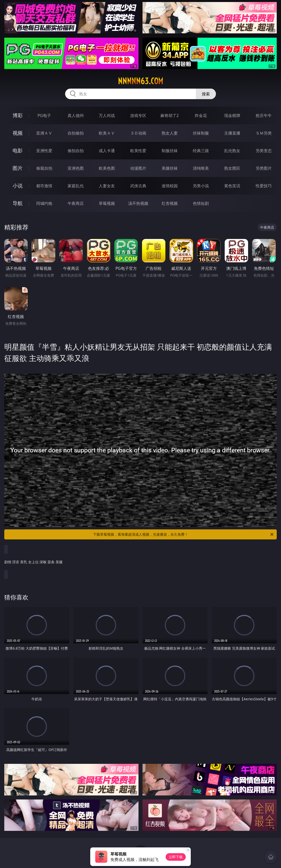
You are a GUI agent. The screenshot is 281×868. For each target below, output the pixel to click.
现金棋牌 (232, 115)
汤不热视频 (138, 203)
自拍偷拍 (76, 133)
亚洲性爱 (44, 151)
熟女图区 (232, 168)
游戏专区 (138, 115)
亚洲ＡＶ (44, 133)
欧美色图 (107, 168)
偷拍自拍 (76, 151)
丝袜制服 (201, 133)
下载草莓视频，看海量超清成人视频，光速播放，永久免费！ (184, 534)
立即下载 (176, 857)
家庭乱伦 (76, 186)
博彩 (18, 115)
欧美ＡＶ (107, 133)
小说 (18, 186)
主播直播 (232, 133)
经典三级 (201, 151)
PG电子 (44, 115)
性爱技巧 (264, 186)
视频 (18, 133)
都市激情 (44, 186)
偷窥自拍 (44, 168)
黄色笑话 (232, 186)
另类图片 (264, 168)
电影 (18, 150)
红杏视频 (170, 203)
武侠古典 (138, 186)
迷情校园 (170, 186)
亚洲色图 (76, 168)
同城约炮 (44, 203)
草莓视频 (107, 203)
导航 (18, 203)
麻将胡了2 (170, 115)
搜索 (206, 94)
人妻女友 (107, 186)
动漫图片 (138, 168)
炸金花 (201, 115)
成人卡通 (107, 151)
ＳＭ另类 (264, 133)
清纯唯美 (201, 168)
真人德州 (76, 115)
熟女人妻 (170, 133)
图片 (18, 168)
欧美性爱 (138, 151)
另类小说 (201, 186)
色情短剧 (201, 203)
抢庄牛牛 (264, 115)
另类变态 (264, 151)
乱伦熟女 (232, 151)
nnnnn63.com (140, 81)
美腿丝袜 (170, 168)
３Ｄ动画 (138, 133)
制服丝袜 (170, 151)
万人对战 (107, 115)
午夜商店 (76, 203)
